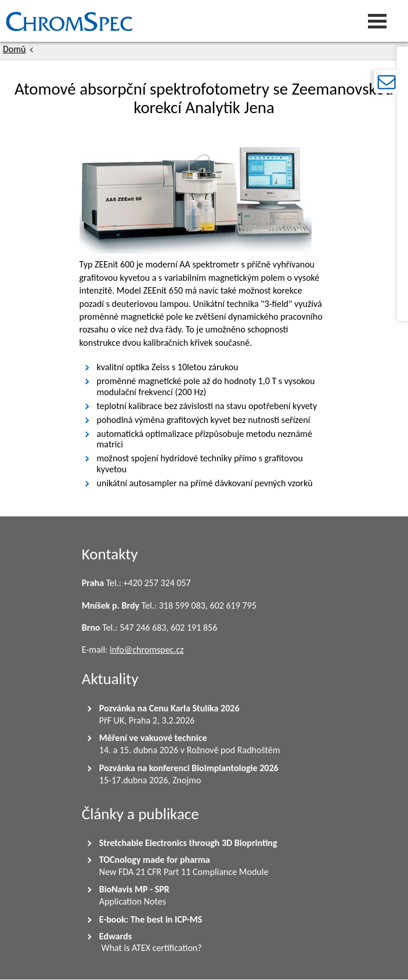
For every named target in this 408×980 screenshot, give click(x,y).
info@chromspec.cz (147, 650)
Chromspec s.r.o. (3, 21)
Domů (14, 49)
